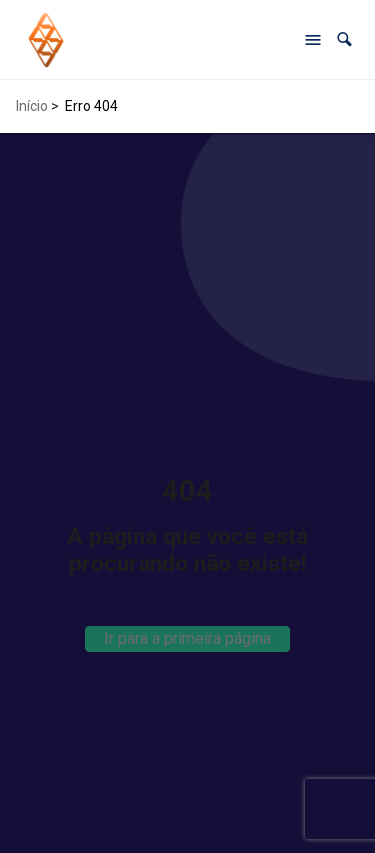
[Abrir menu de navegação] (313, 40)
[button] (344, 39)
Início (32, 106)
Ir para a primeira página (187, 638)
